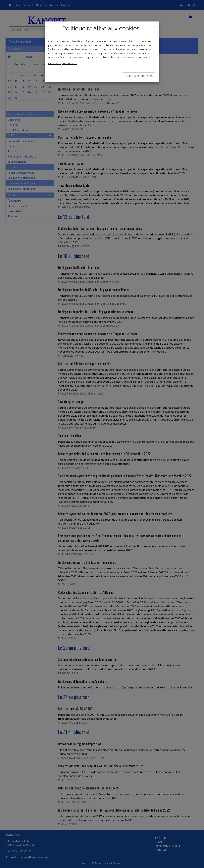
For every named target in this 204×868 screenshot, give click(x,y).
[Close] (155, 27)
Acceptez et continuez (139, 76)
